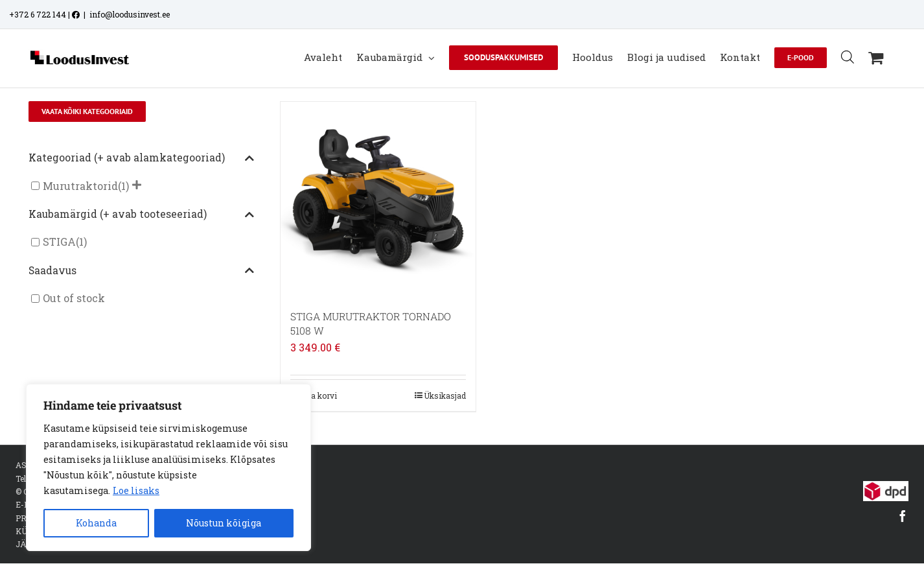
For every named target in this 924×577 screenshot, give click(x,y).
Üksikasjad (445, 395)
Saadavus (141, 271)
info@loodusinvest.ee (130, 14)
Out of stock (74, 299)
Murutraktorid (80, 186)
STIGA (59, 242)
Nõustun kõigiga (224, 523)
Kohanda (96, 523)
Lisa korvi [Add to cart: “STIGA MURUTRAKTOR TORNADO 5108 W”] (318, 395)
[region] (168, 467)
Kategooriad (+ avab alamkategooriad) (141, 158)
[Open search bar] (848, 57)
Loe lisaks (136, 490)
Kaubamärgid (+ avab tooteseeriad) (141, 215)
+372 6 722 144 (38, 14)
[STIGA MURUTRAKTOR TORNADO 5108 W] (378, 199)
